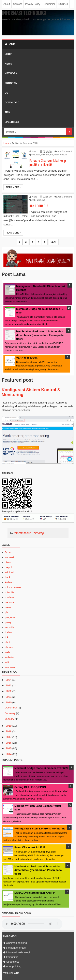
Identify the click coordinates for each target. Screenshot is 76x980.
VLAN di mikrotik (27, 358)
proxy (8, 622)
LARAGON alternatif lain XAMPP (35, 893)
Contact (17, 4)
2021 (9, 697)
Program (11, 83)
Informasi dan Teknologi (29, 533)
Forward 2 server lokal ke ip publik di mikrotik (48, 163)
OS (6, 93)
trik (52, 155)
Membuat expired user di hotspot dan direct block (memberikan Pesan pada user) (40, 335)
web (57, 155)
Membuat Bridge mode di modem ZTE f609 (41, 768)
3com (8, 552)
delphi (8, 567)
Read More (13, 187)
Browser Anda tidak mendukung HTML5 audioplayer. (32, 924)
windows (10, 667)
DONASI (63, 4)
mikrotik (45, 155)
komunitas (12, 957)
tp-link (8, 632)
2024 (9, 680)
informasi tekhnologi (18, 952)
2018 (9, 731)
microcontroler (13, 587)
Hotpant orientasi (16, 948)
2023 (9, 685)
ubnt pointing (14, 966)
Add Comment (64, 151)
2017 (9, 737)
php (7, 612)
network (10, 602)
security (9, 627)
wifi (44, 200)
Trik (7, 112)
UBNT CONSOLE (39, 206)
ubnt (39, 200)
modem (9, 597)
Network (11, 73)
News (8, 64)
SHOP (8, 54)
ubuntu (9, 647)
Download (12, 103)
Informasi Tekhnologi (24, 13)
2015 (9, 748)
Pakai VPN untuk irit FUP (30, 847)
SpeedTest (12, 122)
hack (8, 577)
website (64, 155)
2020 (9, 702)
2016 (9, 743)
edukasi (36, 155)
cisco (8, 562)
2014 (9, 754)
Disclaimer (49, 4)
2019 (9, 726)
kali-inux (10, 582)
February (10, 713)
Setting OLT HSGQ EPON (30, 787)
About (7, 4)
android (9, 557)
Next (53, 242)
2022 (9, 691)
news (8, 607)
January (10, 719)
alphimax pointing (17, 943)
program (10, 617)
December (11, 708)
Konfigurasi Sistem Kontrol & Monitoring (40, 829)
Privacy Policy (33, 4)
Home (10, 44)
